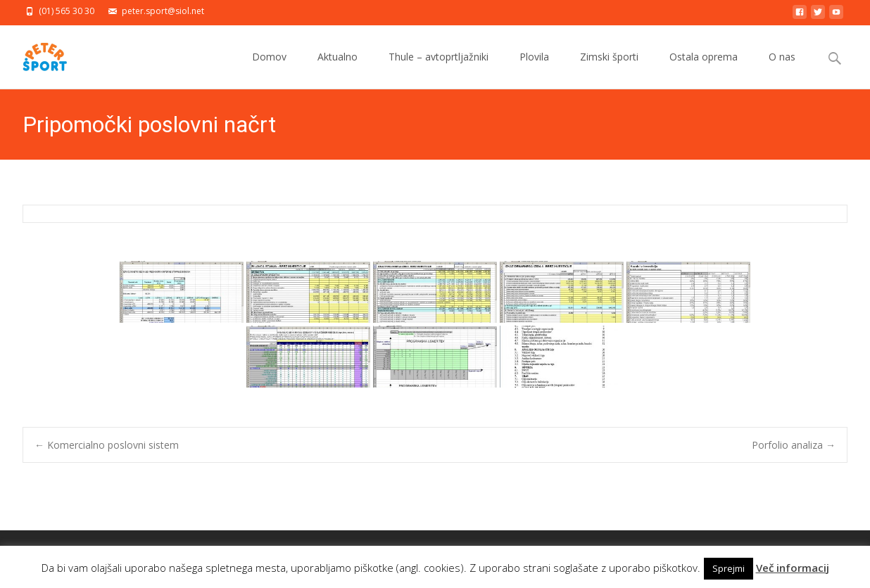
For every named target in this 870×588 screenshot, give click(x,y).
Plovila (534, 69)
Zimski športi (609, 69)
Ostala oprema (704, 69)
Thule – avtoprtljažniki (439, 69)
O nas (782, 69)
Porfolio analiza (794, 445)
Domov (269, 69)
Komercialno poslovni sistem (107, 445)
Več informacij (793, 568)
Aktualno (338, 69)
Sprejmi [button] (729, 568)
